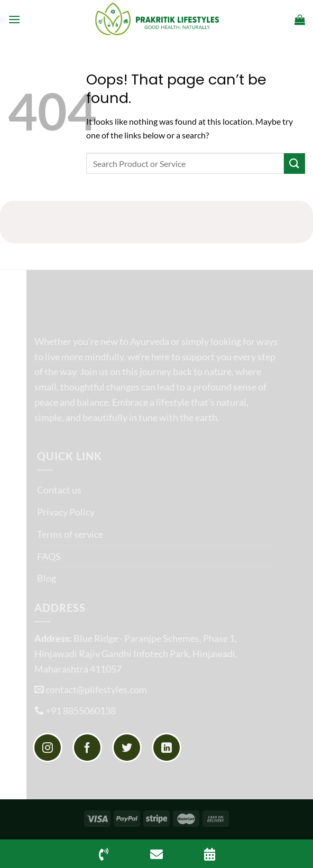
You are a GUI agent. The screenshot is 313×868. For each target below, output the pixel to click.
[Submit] (294, 164)
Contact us (59, 490)
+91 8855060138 (81, 711)
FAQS (49, 556)
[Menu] (14, 19)
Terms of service (70, 534)
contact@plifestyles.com (96, 689)
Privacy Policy (66, 512)
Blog (47, 578)
